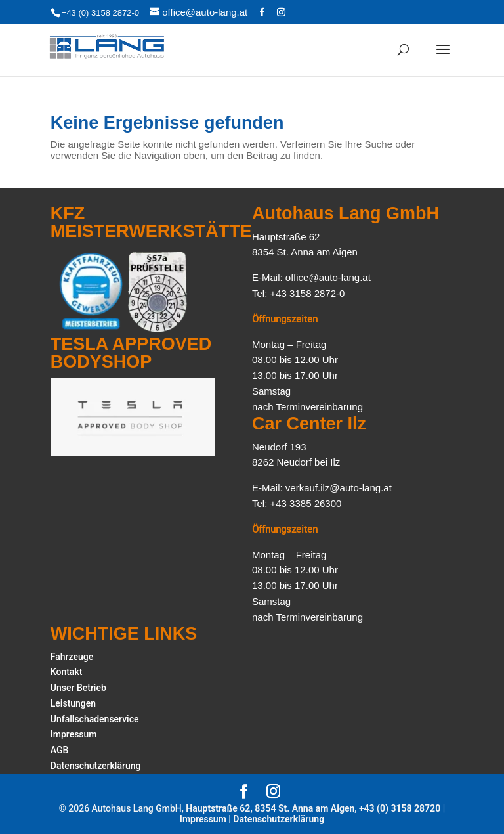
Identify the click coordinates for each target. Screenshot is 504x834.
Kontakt (67, 672)
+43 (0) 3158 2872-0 (100, 13)
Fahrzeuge (72, 657)
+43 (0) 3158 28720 (400, 808)
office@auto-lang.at (328, 277)
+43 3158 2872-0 (308, 293)
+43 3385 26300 (306, 503)
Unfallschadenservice (95, 719)
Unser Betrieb (78, 688)
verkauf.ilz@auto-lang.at (339, 488)
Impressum (74, 734)
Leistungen (73, 703)
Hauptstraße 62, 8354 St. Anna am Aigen (270, 808)
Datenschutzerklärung (96, 766)
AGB (60, 750)
